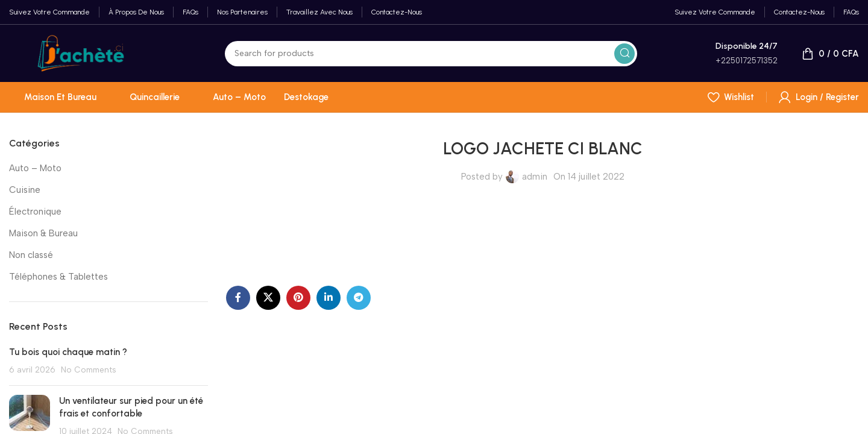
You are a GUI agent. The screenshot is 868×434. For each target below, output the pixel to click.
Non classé (31, 255)
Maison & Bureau (43, 233)
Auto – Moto (35, 168)
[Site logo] (81, 52)
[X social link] (268, 298)
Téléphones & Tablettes (58, 277)
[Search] (431, 54)
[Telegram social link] (359, 298)
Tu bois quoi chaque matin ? (68, 352)
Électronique (35, 212)
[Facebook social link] (238, 298)
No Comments (89, 370)
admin (535, 177)
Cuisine (25, 190)
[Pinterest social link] (298, 298)
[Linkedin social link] (329, 298)
